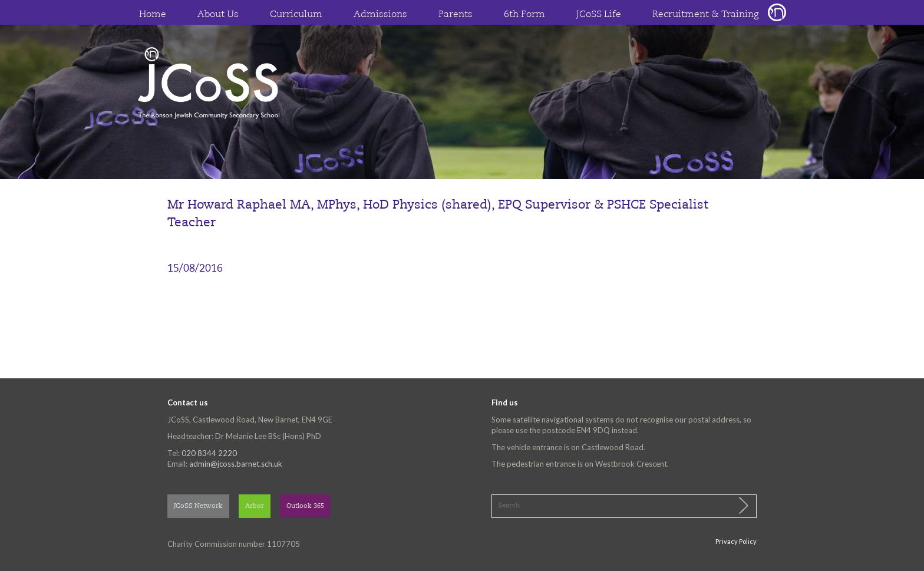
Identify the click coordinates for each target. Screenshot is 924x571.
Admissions (380, 15)
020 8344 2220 (209, 453)
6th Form (524, 15)
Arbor (255, 506)
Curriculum (296, 15)
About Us (218, 15)
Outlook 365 (305, 506)
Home (153, 15)
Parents (456, 15)
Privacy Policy (736, 541)
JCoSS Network (198, 506)
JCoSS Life (599, 15)
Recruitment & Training (706, 15)
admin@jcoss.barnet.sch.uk (236, 464)
